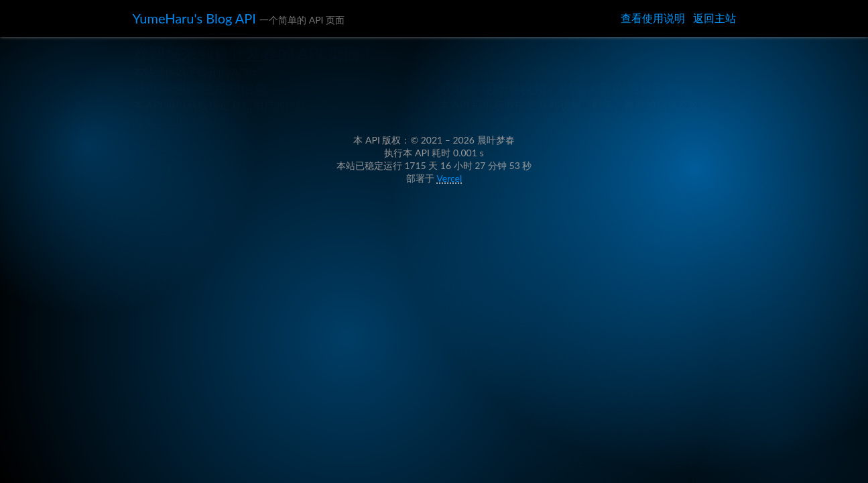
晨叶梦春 (259, 77)
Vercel (451, 331)
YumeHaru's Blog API (207, 20)
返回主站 (715, 19)
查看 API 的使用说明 (187, 245)
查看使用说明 (653, 19)
